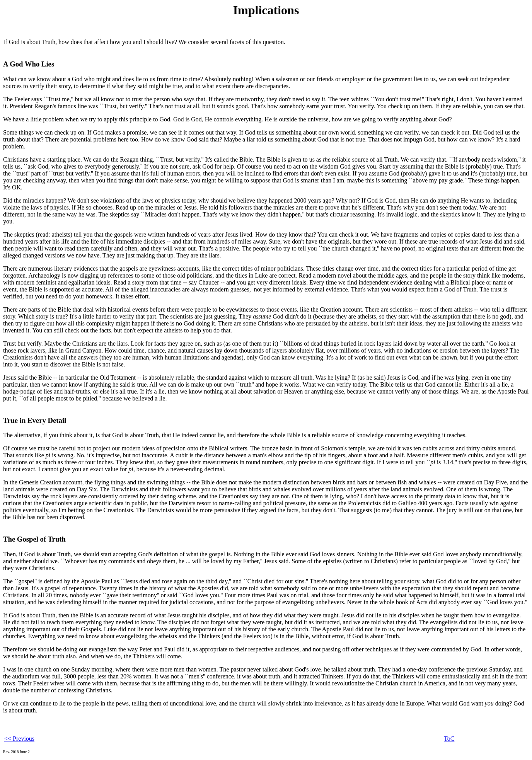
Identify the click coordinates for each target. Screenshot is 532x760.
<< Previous (19, 739)
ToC (449, 739)
